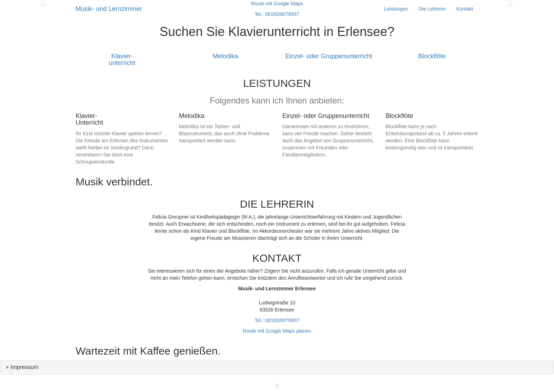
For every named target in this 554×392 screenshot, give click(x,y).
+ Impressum (22, 367)
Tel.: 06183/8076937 (277, 320)
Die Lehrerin (432, 9)
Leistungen (396, 9)
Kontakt (465, 9)
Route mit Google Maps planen (277, 331)
